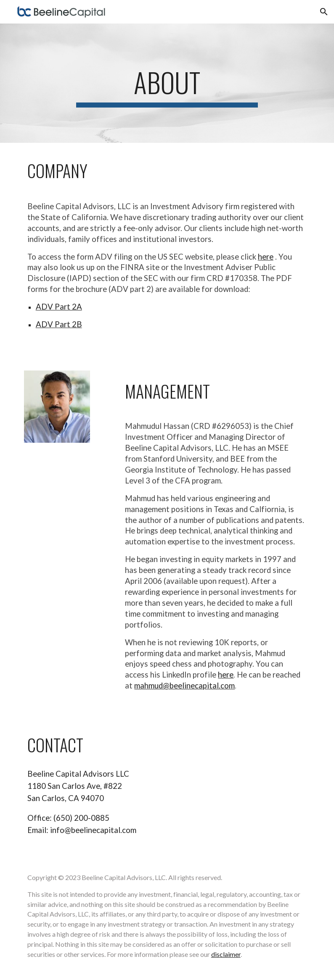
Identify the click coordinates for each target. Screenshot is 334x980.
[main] (167, 83)
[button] (324, 12)
